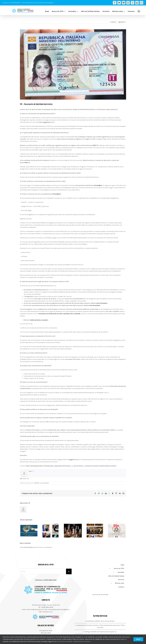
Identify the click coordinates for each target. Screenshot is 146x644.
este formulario (102, 303)
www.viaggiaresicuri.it (47, 122)
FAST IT (96, 145)
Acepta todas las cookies (82, 641)
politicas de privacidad (100, 594)
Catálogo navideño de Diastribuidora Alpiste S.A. (100, 632)
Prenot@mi (98, 185)
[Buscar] (69, 571)
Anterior (114, 22)
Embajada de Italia (46, 631)
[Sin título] (73, 64)
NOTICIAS (37, 483)
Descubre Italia (46, 633)
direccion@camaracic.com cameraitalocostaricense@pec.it (38, 3)
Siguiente (121, 22)
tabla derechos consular (39, 320)
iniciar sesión (28, 547)
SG (33, 471)
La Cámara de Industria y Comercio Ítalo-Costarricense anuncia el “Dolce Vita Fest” (100, 626)
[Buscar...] (43, 571)
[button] (139, 11)
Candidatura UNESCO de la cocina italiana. (100, 621)
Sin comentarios (45, 483)
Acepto (138, 639)
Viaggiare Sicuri (74, 459)
